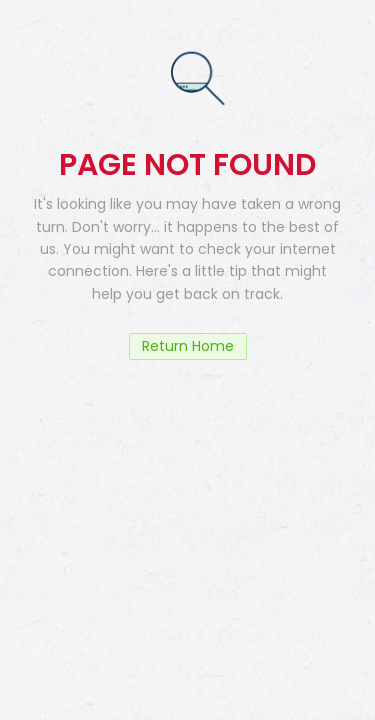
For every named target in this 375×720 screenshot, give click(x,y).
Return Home (188, 346)
